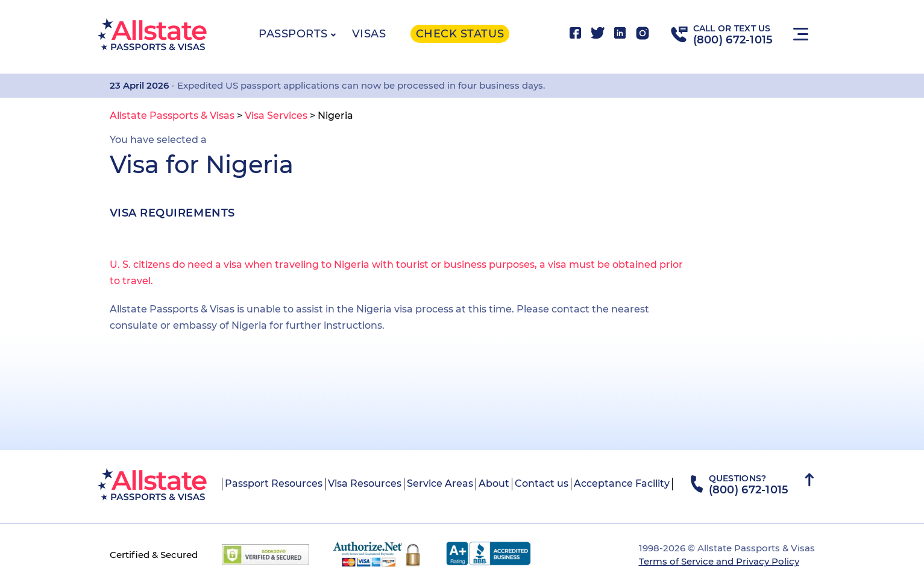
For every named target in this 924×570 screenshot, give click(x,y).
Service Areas (440, 483)
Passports (293, 34)
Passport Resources (274, 483)
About (494, 483)
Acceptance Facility (622, 483)
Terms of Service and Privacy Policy (719, 561)
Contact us (542, 483)
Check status (460, 34)
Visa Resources (365, 483)
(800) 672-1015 (733, 40)
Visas (369, 34)
